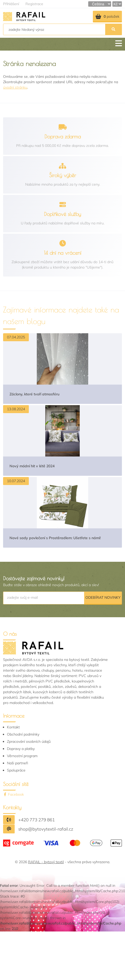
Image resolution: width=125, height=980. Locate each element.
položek (107, 16)
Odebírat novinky (103, 597)
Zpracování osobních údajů (29, 741)
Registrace (34, 4)
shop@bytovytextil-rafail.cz (46, 829)
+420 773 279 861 (37, 820)
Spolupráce (16, 770)
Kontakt (13, 727)
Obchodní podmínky (23, 734)
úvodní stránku (15, 87)
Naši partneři (17, 763)
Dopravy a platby (21, 749)
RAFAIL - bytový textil (46, 862)
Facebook (14, 794)
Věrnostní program (22, 756)
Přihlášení (11, 4)
